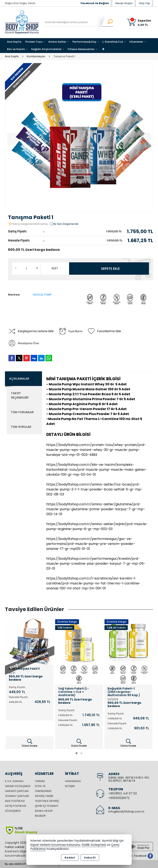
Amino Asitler (57, 42)
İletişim (70, 786)
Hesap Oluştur (124, 3)
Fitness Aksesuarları (81, 49)
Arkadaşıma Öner (24, 343)
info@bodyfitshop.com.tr (126, 812)
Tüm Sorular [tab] (21, 427)
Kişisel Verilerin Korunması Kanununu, (56, 845)
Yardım (40, 781)
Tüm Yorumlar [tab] (22, 412)
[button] (77, 753)
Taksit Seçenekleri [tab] (20, 395)
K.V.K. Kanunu (14, 781)
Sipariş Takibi (44, 796)
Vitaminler (136, 42)
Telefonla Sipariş (47, 801)
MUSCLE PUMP (42, 295)
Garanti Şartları (17, 791)
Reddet (70, 858)
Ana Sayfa (14, 42)
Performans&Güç (84, 42)
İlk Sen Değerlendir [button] (64, 224)
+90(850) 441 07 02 (123, 793)
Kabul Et (90, 858)
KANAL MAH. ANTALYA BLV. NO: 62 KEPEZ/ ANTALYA (129, 779)
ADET (55, 268)
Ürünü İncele (30, 743)
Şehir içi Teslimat (47, 806)
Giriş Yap (144, 3)
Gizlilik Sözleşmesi (18, 786)
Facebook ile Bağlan (95, 3)
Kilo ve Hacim (16, 49)
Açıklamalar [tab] (19, 379)
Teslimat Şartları (17, 796)
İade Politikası (15, 801)
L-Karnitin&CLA (113, 42)
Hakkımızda (73, 781)
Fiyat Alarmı (71, 331)
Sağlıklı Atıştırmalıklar (46, 49)
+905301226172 (119, 798)
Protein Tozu (34, 42)
